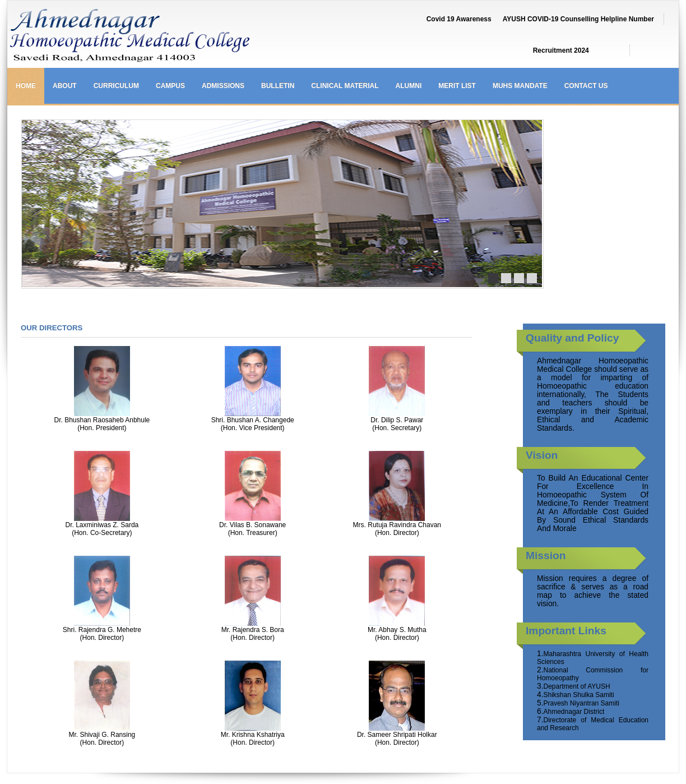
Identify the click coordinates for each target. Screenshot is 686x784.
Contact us (586, 86)
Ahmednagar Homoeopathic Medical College (189, 37)
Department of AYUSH (577, 686)
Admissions (223, 86)
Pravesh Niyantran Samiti (581, 703)
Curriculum (116, 86)
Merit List (457, 86)
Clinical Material (345, 86)
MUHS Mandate (520, 86)
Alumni (409, 86)
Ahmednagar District (574, 712)
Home (26, 86)
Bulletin (278, 86)
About (65, 86)
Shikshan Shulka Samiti (579, 695)
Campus (170, 86)
